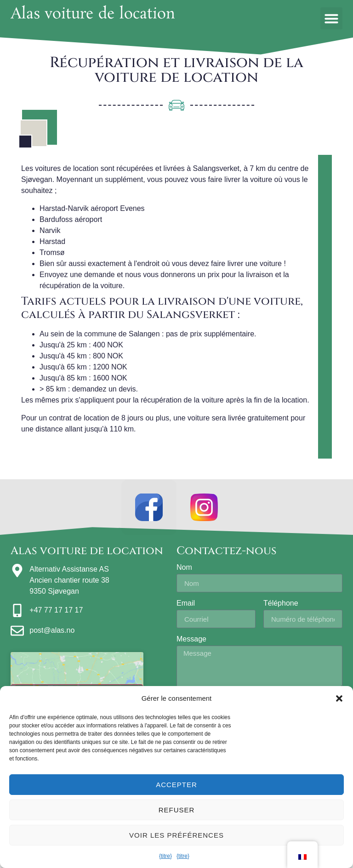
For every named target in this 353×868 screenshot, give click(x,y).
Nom (184, 567)
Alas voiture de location (93, 14)
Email (186, 603)
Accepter (176, 785)
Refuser (177, 810)
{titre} (165, 856)
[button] (339, 698)
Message (191, 639)
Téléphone (281, 603)
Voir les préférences (176, 835)
